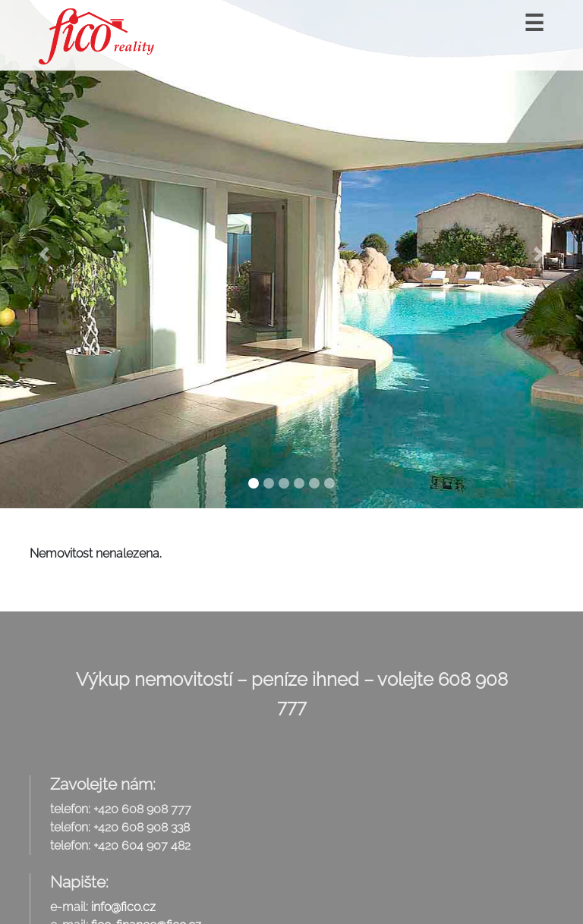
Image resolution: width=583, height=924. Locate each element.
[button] (44, 254)
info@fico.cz (123, 907)
